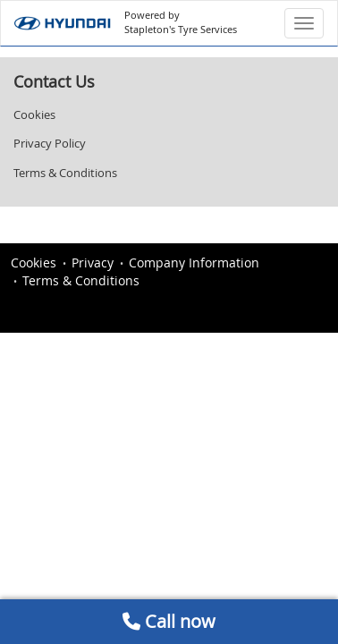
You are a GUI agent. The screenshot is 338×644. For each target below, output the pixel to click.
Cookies (34, 114)
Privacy (93, 263)
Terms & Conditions (65, 173)
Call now (169, 621)
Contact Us (54, 81)
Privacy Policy (50, 143)
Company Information (194, 263)
